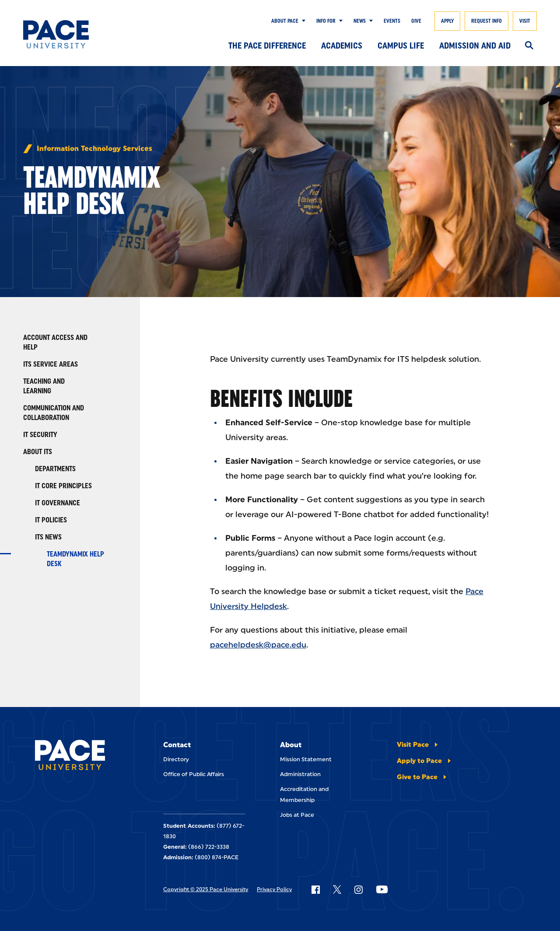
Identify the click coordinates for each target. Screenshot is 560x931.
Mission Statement (306, 759)
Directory (176, 759)
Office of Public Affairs (194, 774)
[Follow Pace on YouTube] (382, 889)
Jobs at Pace (297, 815)
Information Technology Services (94, 149)
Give (416, 21)
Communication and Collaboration (54, 413)
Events (392, 21)
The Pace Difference (267, 45)
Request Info (486, 21)
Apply (447, 21)
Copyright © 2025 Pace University (206, 889)
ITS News (48, 537)
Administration (300, 774)
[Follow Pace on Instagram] (358, 889)
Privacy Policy (274, 889)
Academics (342, 45)
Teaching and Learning (44, 386)
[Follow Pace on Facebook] (315, 889)
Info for (326, 21)
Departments (55, 469)
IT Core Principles (63, 486)
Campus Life (401, 45)
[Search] (529, 46)
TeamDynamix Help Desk (75, 559)
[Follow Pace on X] (337, 889)
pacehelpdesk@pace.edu (258, 645)
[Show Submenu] (302, 21)
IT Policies (51, 520)
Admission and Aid (475, 45)
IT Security (40, 435)
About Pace (285, 21)
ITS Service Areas (51, 364)
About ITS (38, 452)
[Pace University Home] (58, 34)
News (360, 21)
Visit (525, 21)
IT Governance (58, 503)
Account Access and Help (55, 342)
